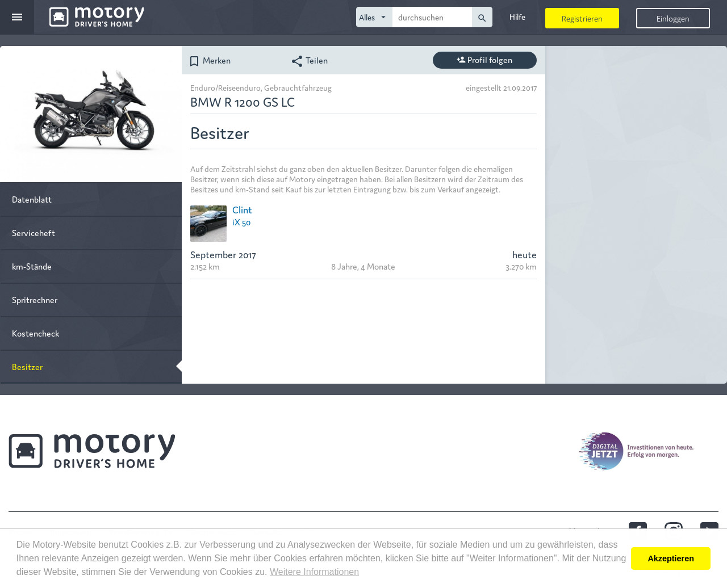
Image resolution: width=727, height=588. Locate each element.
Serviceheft (34, 232)
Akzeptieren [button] (671, 558)
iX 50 (241, 222)
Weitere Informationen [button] (314, 572)
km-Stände (32, 266)
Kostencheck (35, 333)
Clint (242, 209)
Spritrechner (35, 299)
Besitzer (27, 366)
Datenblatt (32, 199)
